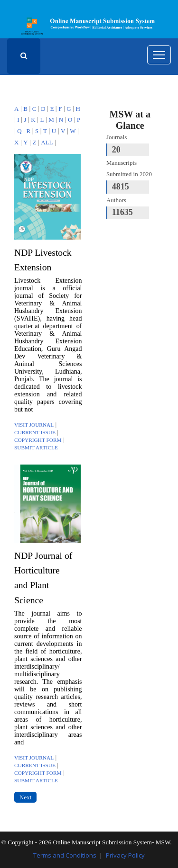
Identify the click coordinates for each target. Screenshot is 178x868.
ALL (47, 142)
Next (25, 797)
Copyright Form (38, 440)
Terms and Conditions (65, 855)
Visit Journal (34, 425)
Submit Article (36, 447)
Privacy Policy (125, 855)
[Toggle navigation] (159, 55)
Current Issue (35, 432)
